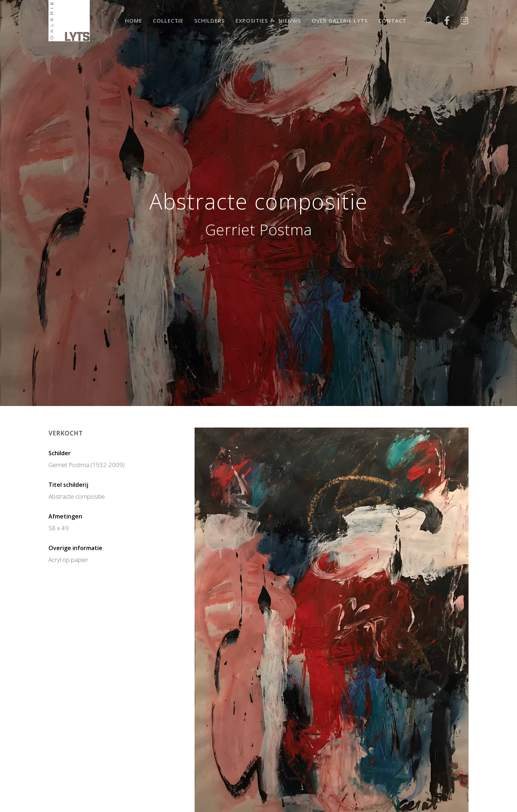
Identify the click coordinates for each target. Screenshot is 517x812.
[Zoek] (425, 21)
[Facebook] (442, 21)
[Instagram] (460, 21)
